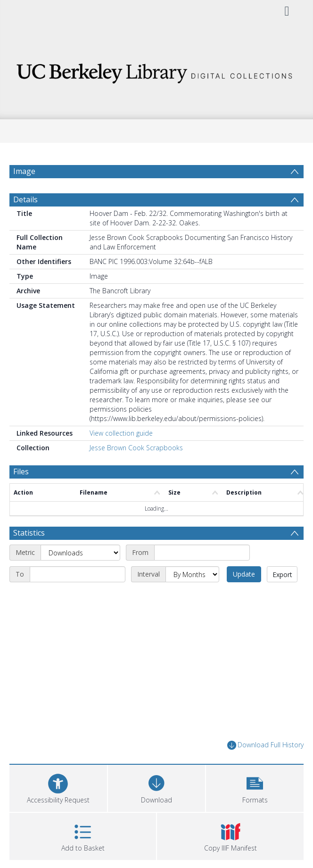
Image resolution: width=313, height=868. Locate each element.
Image (24, 171)
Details (25, 199)
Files (21, 471)
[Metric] (80, 553)
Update (244, 574)
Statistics (29, 533)
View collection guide (121, 433)
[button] (255, 787)
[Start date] (202, 553)
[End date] (78, 574)
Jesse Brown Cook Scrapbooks (136, 448)
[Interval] (192, 574)
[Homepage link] (156, 71)
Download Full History (265, 745)
